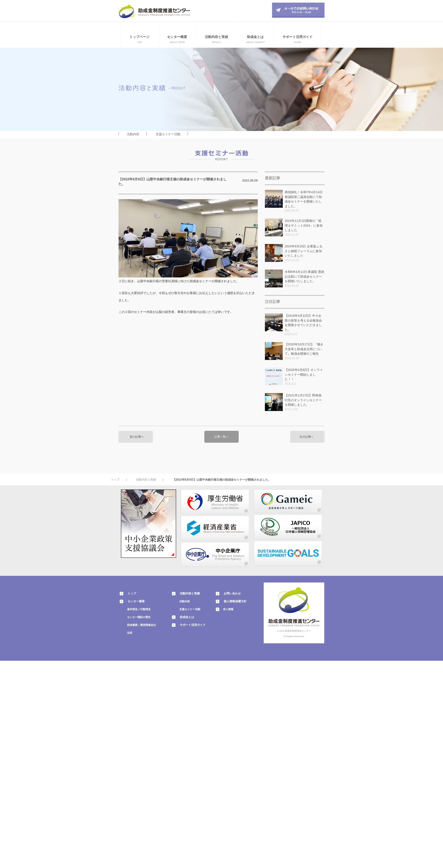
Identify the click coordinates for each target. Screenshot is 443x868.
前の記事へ (137, 437)
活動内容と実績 (146, 480)
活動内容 (133, 134)
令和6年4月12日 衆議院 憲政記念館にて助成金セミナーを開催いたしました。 (304, 276)
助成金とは (187, 617)
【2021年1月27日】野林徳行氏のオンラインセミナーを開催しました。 (303, 400)
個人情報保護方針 (235, 601)
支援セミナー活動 (168, 134)
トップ (115, 480)
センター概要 (136, 601)
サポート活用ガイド (193, 625)
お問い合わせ (232, 593)
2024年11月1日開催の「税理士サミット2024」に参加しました (304, 225)
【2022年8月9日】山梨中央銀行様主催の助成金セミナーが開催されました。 (222, 480)
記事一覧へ (221, 437)
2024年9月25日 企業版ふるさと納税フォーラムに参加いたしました (304, 251)
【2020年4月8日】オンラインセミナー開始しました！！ (304, 374)
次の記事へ (307, 437)
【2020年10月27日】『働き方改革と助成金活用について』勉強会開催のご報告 (304, 349)
